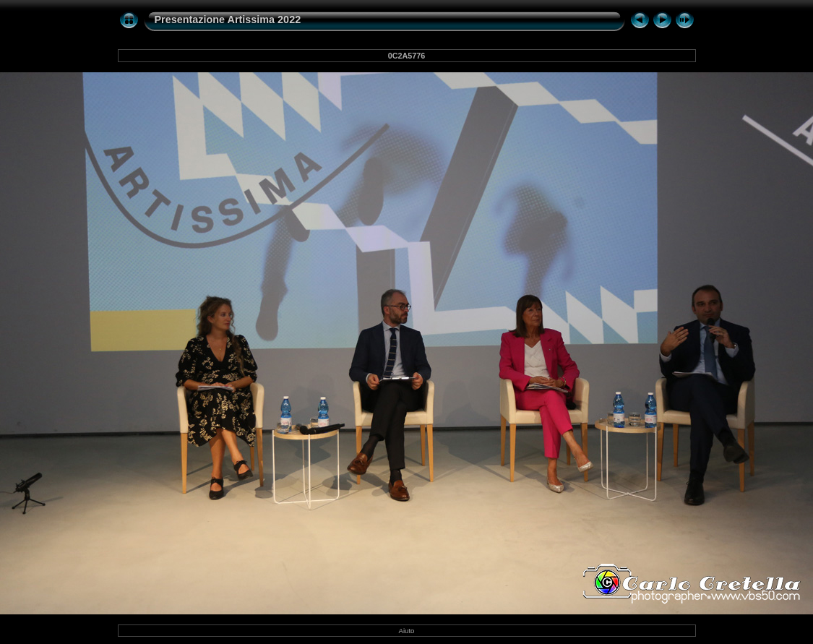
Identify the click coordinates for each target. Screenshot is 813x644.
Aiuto (407, 631)
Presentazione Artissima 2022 (228, 20)
